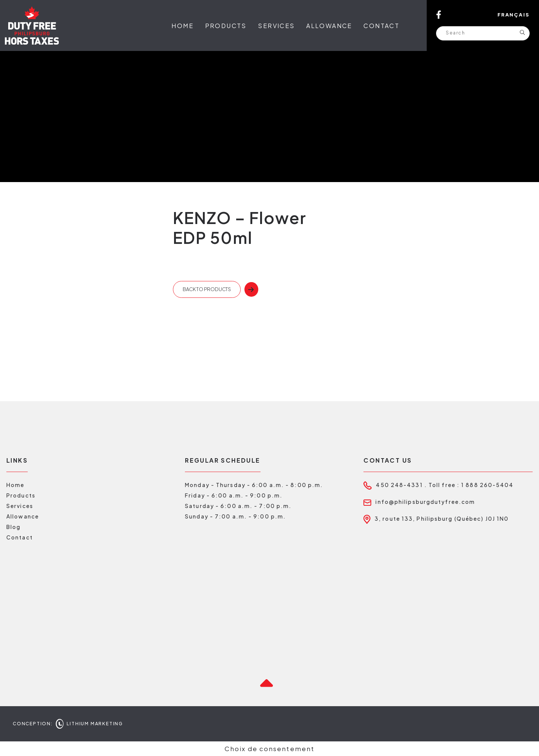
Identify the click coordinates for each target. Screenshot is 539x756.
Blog (13, 527)
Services (276, 26)
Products (226, 26)
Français (514, 15)
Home (182, 26)
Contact (381, 26)
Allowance (329, 26)
